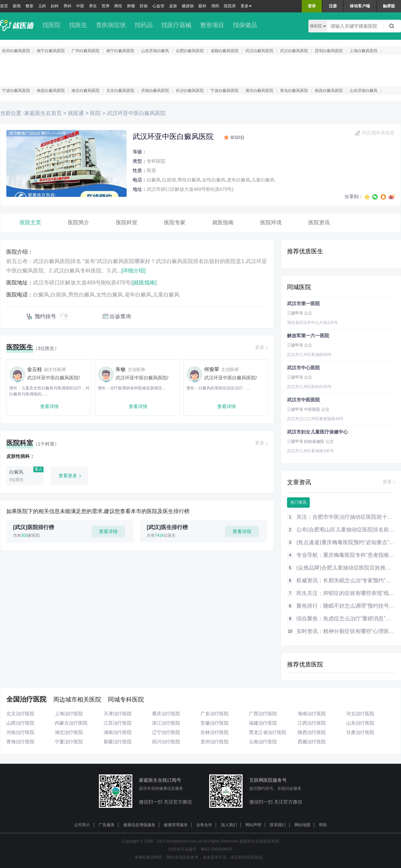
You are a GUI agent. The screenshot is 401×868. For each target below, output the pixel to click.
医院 (95, 113)
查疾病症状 (111, 25)
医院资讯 (319, 222)
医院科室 (127, 222)
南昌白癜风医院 (51, 91)
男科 (68, 6)
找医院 (51, 25)
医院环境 (271, 222)
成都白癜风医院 (225, 51)
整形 (29, 6)
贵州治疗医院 (215, 742)
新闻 (17, 6)
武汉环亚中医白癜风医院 (135, 113)
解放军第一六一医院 (308, 336)
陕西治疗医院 (312, 732)
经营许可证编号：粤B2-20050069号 (200, 849)
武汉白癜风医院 (259, 51)
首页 (4, 6)
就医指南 (223, 222)
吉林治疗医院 (215, 732)
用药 (215, 6)
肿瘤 (131, 6)
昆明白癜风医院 (329, 51)
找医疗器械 (176, 25)
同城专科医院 (126, 700)
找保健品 (245, 25)
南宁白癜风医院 (51, 51)
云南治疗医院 (263, 742)
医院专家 (175, 222)
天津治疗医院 (118, 714)
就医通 (76, 113)
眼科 (203, 6)
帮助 (323, 825)
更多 (246, 6)
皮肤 (173, 6)
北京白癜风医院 (120, 91)
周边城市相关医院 (77, 700)
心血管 (158, 6)
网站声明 (253, 825)
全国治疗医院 (26, 699)
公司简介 (82, 825)
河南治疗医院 (20, 732)
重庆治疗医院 (166, 714)
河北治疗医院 (360, 714)
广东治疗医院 (215, 714)
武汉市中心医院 (303, 368)
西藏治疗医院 (312, 742)
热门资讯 (298, 502)
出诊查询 (120, 316)
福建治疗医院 (263, 723)
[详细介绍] (133, 271)
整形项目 (212, 25)
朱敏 (121, 369)
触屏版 (389, 6)
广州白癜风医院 (86, 51)
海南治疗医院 (312, 714)
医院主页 (30, 222)
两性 (118, 6)
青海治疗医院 (20, 742)
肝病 (144, 6)
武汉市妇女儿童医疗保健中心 (317, 432)
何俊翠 (212, 369)
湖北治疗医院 (69, 732)
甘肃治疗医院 (360, 732)
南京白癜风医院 (86, 91)
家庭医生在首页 (43, 113)
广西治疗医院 (263, 714)
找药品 (144, 25)
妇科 (55, 6)
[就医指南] (145, 283)
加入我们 (229, 825)
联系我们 (278, 825)
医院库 (230, 6)
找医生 (78, 25)
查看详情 (49, 406)
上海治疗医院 (69, 714)
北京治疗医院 (20, 714)
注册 (333, 6)
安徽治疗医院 (215, 723)
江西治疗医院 (312, 723)
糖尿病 (188, 6)
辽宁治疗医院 (166, 732)
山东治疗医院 (360, 723)
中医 (80, 6)
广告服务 (107, 825)
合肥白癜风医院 (190, 51)
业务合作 (204, 825)
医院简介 (79, 222)
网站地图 (302, 825)
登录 (312, 6)
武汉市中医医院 (303, 400)
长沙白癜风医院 (190, 91)
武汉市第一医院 (303, 303)
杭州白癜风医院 (16, 51)
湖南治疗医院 (118, 732)
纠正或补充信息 (378, 133)
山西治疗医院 (20, 723)
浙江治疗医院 (166, 723)
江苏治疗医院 (118, 723)
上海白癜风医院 (364, 51)
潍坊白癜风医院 (259, 91)
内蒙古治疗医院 (71, 723)
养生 (93, 6)
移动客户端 (360, 6)
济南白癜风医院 (155, 91)
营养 (106, 6)
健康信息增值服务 (139, 825)
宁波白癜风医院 (16, 91)
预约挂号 (45, 316)
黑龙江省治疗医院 (268, 732)
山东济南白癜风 (155, 51)
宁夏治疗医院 (69, 742)
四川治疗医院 (166, 742)
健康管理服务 (176, 825)
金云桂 (35, 369)
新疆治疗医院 (118, 742)
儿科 (42, 6)
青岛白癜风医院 (294, 91)
